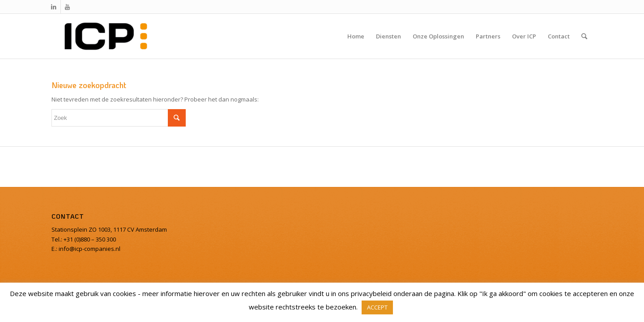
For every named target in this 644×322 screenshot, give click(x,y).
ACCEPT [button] (377, 307)
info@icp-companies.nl (89, 249)
